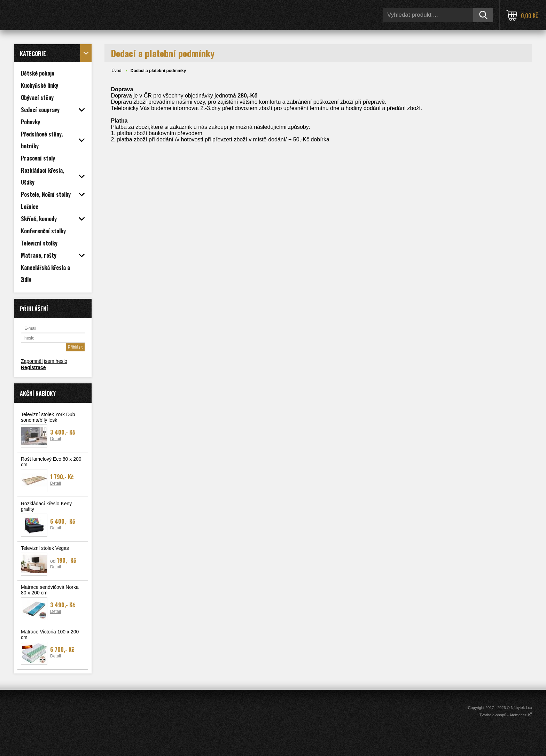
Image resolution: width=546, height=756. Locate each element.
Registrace (33, 367)
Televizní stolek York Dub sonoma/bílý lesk (48, 417)
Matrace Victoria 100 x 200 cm (50, 634)
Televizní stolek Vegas (45, 548)
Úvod (116, 71)
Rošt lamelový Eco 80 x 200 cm (51, 462)
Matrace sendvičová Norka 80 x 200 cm (50, 590)
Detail (56, 439)
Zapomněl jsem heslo (44, 361)
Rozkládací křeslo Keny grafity (46, 506)
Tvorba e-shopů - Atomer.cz (506, 715)
